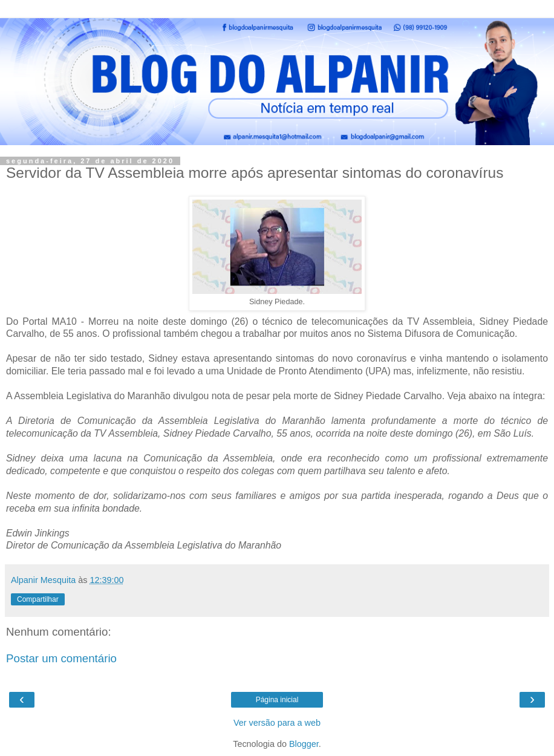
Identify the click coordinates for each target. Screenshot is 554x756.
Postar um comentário (61, 658)
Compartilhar (38, 599)
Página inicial (277, 700)
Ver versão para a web (277, 723)
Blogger (304, 744)
